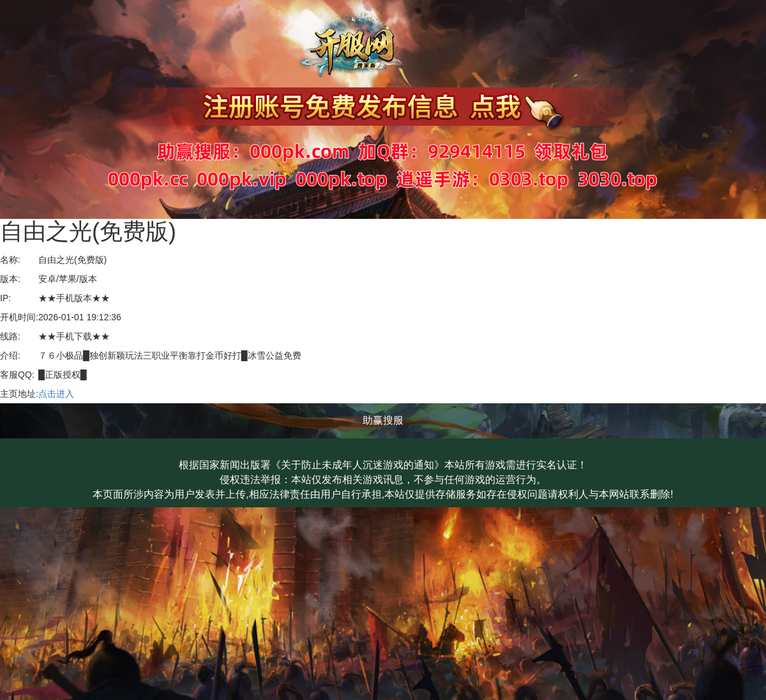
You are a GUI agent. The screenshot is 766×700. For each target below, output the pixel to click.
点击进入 (56, 394)
